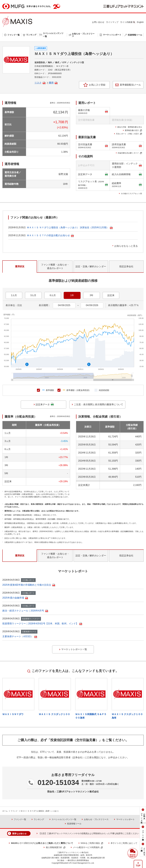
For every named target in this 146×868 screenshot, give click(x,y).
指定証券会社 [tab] (126, 266)
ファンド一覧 (20, 819)
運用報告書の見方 (133, 130)
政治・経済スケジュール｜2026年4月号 (25, 611)
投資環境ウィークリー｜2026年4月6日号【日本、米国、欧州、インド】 (42, 624)
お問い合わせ (98, 22)
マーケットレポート (125, 819)
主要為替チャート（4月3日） (20, 636)
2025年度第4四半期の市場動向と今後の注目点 (29, 585)
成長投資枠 (42, 48)
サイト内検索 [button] (126, 22)
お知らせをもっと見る (126, 246)
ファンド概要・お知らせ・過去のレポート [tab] (55, 266)
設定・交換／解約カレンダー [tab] (91, 266)
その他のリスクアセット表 (131, 194)
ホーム (5, 811)
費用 (53, 83)
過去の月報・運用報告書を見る (130, 127)
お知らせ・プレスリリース (96, 819)
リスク (40, 83)
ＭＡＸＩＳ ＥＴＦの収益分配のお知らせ (50, 235)
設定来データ (93, 174)
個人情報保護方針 (56, 847)
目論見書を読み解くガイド (130, 153)
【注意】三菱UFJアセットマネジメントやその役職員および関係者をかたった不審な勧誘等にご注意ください (89, 833)
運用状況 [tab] (20, 266)
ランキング (39, 819)
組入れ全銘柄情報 (127, 174)
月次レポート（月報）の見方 (129, 134)
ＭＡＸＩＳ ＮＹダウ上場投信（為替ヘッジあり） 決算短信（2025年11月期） (70, 227)
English (140, 22)
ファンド (14, 811)
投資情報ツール (74, 824)
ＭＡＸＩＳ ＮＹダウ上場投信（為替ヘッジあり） (40, 811)
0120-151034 (58, 783)
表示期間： (45, 305)
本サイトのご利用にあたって (124, 843)
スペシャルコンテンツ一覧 (64, 819)
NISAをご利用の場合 (92, 843)
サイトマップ (112, 22)
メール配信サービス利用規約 (88, 847)
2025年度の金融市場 (15, 598)
